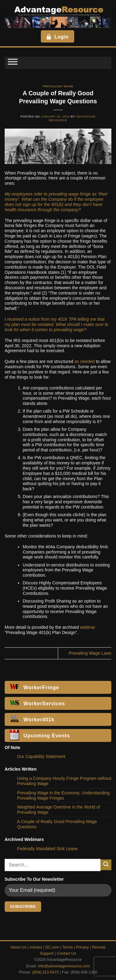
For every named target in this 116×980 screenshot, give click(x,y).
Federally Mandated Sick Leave (47, 849)
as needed (85, 361)
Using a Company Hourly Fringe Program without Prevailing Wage (64, 781)
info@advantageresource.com (64, 966)
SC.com (52, 947)
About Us (18, 947)
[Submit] (106, 865)
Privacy (82, 947)
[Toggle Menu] (13, 63)
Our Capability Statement (41, 756)
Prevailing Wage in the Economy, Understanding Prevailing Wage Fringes (63, 795)
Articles (36, 947)
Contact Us (67, 953)
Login (57, 37)
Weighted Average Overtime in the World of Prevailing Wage (58, 810)
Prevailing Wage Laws (90, 653)
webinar (88, 627)
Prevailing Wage (58, 86)
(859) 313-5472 (45, 972)
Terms (67, 947)
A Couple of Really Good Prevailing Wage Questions (57, 824)
